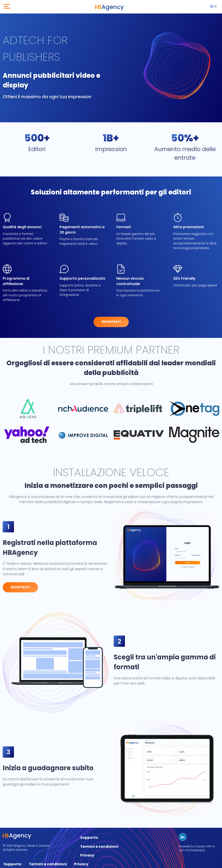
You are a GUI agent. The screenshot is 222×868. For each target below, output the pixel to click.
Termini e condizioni (99, 847)
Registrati (111, 322)
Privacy (87, 855)
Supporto (89, 838)
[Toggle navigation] (7, 7)
